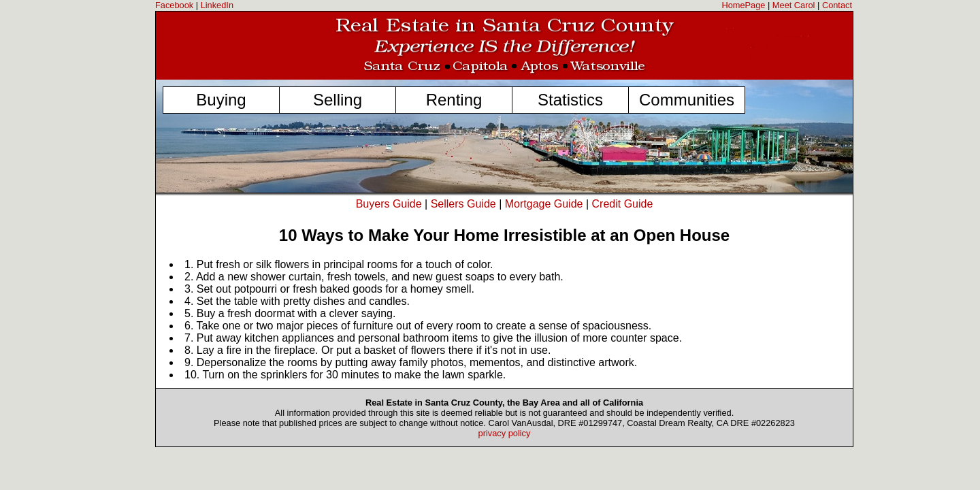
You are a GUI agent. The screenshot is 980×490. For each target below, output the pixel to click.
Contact (837, 5)
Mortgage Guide (544, 204)
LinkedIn (217, 5)
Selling (338, 100)
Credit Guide (623, 204)
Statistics (570, 100)
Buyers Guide (389, 204)
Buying (221, 100)
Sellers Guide (463, 204)
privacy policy (505, 433)
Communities (687, 100)
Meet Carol (794, 5)
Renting (454, 100)
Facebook (174, 5)
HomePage (743, 5)
